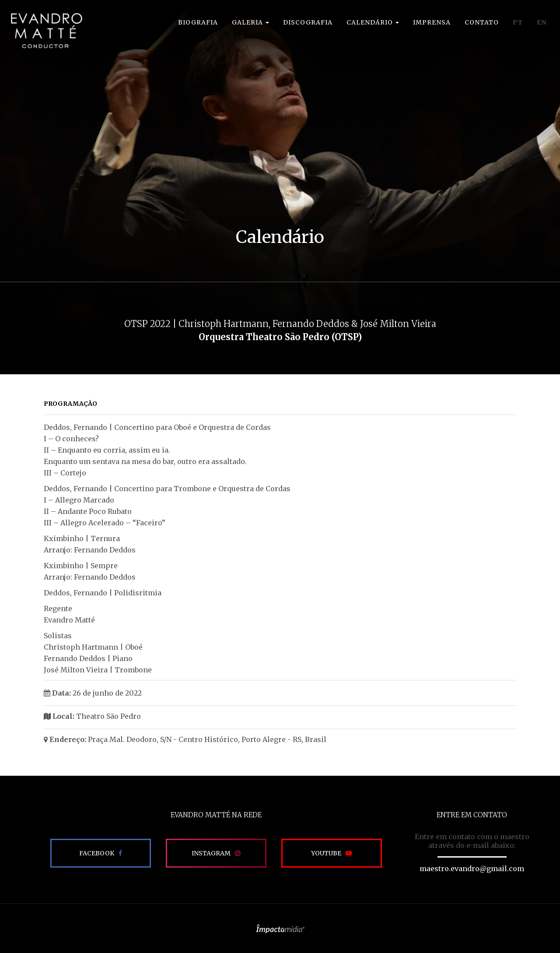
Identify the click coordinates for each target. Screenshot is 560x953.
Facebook (97, 853)
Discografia (308, 22)
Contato (482, 22)
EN (542, 22)
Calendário (373, 22)
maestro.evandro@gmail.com (472, 869)
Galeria (250, 22)
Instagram (211, 853)
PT (518, 22)
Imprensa (432, 22)
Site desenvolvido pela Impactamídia (280, 928)
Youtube (326, 853)
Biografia (198, 22)
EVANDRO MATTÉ (46, 31)
